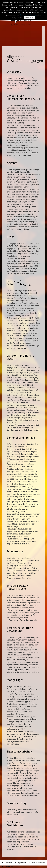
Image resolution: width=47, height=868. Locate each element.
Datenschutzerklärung (28, 15)
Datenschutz (9, 867)
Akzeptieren (29, 18)
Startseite (8, 863)
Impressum (22, 863)
